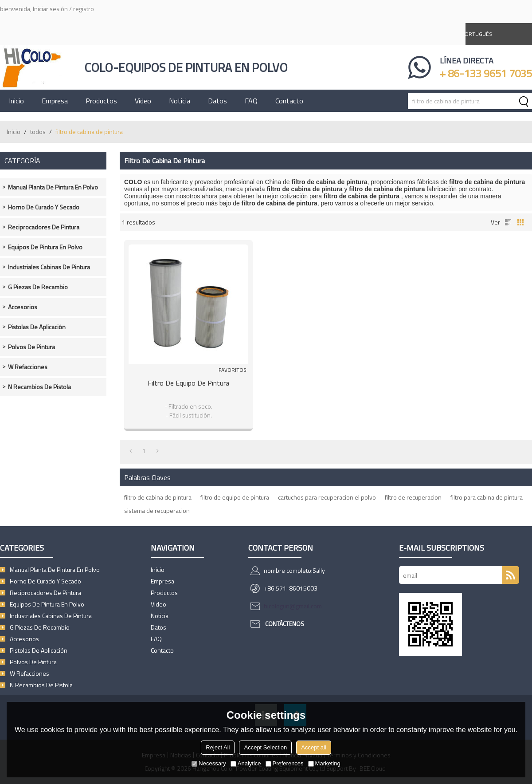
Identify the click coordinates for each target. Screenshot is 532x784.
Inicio (16, 101)
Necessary (209, 763)
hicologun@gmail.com (293, 606)
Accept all (313, 747)
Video (143, 101)
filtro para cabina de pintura (487, 497)
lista (508, 222)
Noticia (180, 101)
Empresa (55, 101)
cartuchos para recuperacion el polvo (327, 497)
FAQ (251, 101)
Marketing (324, 763)
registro (84, 9)
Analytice (246, 763)
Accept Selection (265, 747)
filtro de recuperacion (413, 497)
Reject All (218, 747)
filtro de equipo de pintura (235, 497)
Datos (217, 101)
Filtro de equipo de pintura (188, 383)
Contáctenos (285, 624)
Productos (101, 101)
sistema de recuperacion (157, 510)
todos (38, 132)
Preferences (285, 763)
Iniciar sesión (50, 9)
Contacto (289, 101)
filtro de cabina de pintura (158, 497)
